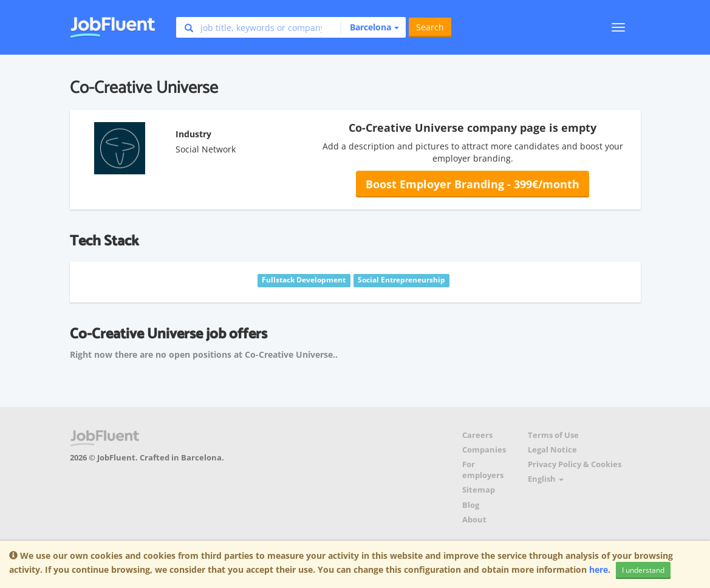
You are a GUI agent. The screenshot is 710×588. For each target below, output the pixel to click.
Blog (471, 505)
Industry (193, 134)
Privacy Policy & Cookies (575, 464)
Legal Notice (552, 450)
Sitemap (479, 490)
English (546, 479)
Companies (484, 450)
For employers (483, 470)
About (474, 520)
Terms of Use (553, 435)
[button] (370, 27)
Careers (477, 435)
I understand (643, 570)
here (599, 569)
